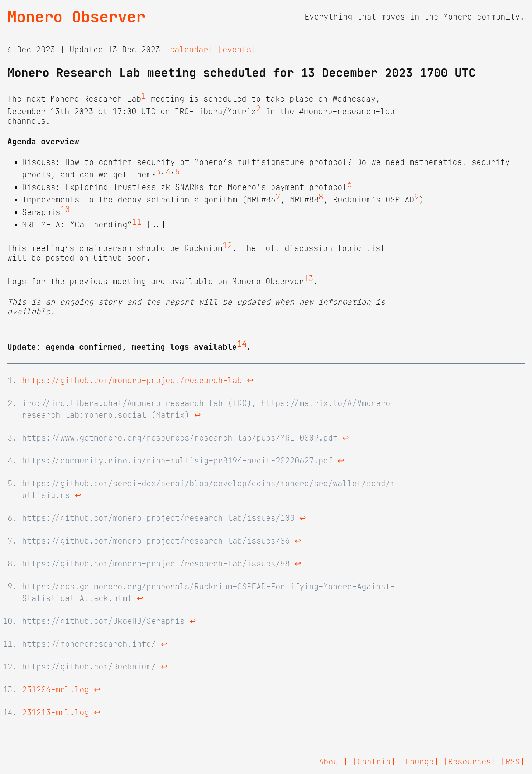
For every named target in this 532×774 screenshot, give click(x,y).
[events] (237, 50)
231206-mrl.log (56, 690)
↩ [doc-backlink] (250, 381)
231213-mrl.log (56, 713)
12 (227, 245)
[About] (331, 762)
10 (65, 209)
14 (242, 344)
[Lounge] (419, 762)
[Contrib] (374, 762)
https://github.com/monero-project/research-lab (132, 381)
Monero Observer (76, 17)
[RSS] (513, 762)
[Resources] (470, 762)
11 (137, 222)
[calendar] (189, 50)
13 (309, 279)
